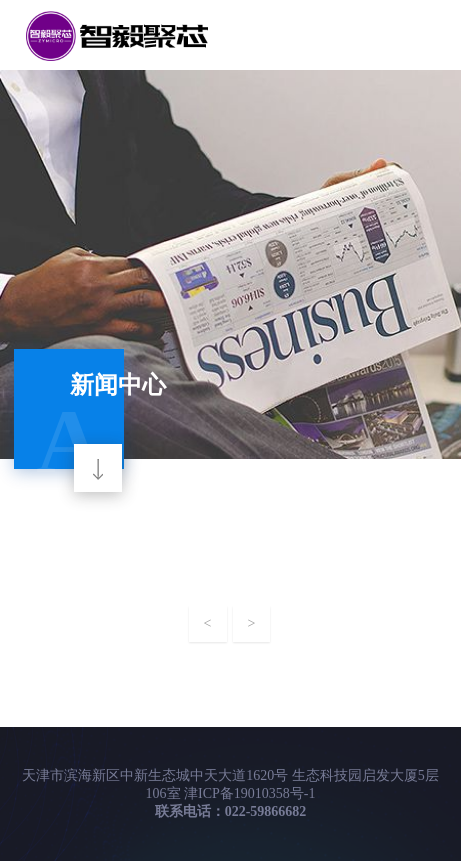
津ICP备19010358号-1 (249, 793)
